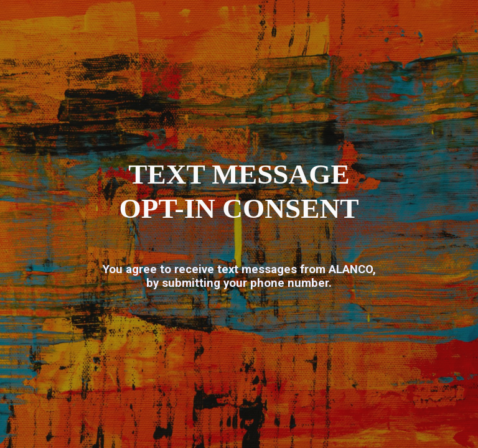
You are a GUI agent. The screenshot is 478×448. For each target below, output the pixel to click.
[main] (239, 191)
